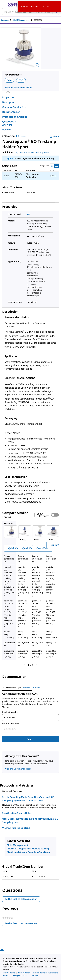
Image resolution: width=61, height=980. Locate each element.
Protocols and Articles (15, 117)
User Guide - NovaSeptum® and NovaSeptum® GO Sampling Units (30, 820)
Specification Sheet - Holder (17, 813)
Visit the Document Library (18, 769)
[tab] (7, 20)
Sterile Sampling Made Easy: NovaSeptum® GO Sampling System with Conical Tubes (28, 799)
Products (5, 20)
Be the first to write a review (22, 924)
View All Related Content (16, 828)
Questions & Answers (9, 123)
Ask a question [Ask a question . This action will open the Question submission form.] (43, 152)
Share (54, 136)
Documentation (11, 112)
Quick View (14, 548)
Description (9, 102)
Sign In (10, 158)
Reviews (7, 130)
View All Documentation (18, 87)
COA (9, 80)
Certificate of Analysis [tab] (12, 688)
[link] (9, 973)
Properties (8, 97)
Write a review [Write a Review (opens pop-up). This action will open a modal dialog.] (27, 152)
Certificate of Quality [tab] (31, 688)
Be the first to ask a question (21, 899)
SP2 (29, 214)
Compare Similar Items (15, 107)
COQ (21, 80)
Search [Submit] (30, 739)
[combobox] (30, 718)
